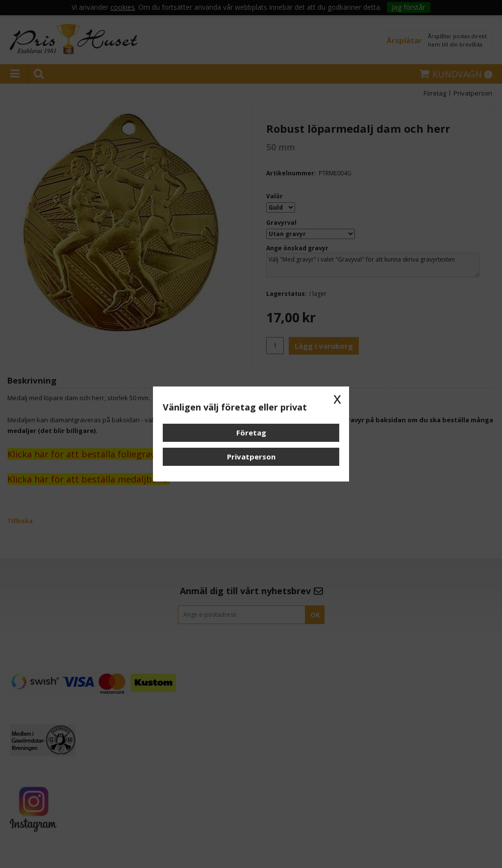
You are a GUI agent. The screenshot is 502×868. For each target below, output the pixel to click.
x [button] (337, 398)
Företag (251, 433)
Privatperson (251, 457)
